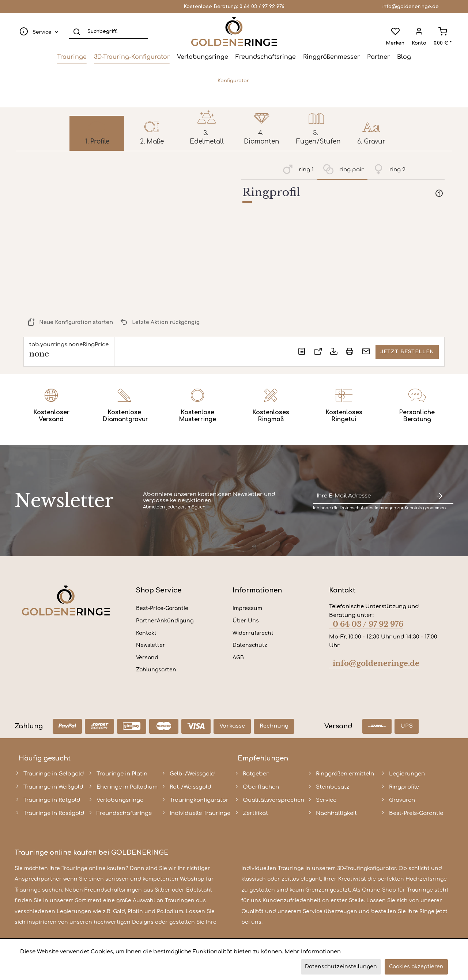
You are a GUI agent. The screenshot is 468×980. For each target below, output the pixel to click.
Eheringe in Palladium (127, 787)
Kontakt (146, 633)
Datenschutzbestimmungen (368, 508)
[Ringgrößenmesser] (331, 57)
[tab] (343, 194)
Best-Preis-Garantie (416, 813)
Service (326, 800)
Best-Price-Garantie (162, 608)
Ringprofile (404, 787)
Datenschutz (250, 645)
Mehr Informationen (313, 952)
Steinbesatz (333, 787)
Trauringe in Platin (122, 774)
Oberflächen (261, 787)
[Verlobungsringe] (203, 57)
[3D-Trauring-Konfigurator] (132, 57)
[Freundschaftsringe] (266, 57)
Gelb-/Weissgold (192, 774)
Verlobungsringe (120, 800)
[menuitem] (37, 31)
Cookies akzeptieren (416, 967)
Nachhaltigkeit (336, 813)
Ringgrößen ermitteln (345, 774)
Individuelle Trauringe (200, 813)
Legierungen (407, 774)
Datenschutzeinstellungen (341, 967)
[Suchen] (77, 31)
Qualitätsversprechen (273, 800)
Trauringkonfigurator (199, 800)
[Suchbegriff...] (109, 31)
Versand (147, 658)
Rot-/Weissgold (190, 787)
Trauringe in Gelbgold (54, 774)
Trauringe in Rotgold (52, 800)
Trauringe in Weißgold (53, 787)
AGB (238, 658)
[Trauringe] (72, 57)
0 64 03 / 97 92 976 (262, 7)
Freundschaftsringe (124, 813)
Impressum (247, 608)
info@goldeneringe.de (410, 7)
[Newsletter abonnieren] (439, 496)
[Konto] (419, 31)
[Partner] (378, 57)
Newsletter (151, 645)
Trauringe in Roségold (54, 813)
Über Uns (246, 621)
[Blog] (404, 57)
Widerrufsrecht (253, 633)
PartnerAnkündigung (165, 621)
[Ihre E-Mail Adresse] (369, 496)
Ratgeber (256, 774)
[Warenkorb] (443, 31)
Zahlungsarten (156, 670)
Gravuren (402, 800)
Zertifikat (255, 813)
